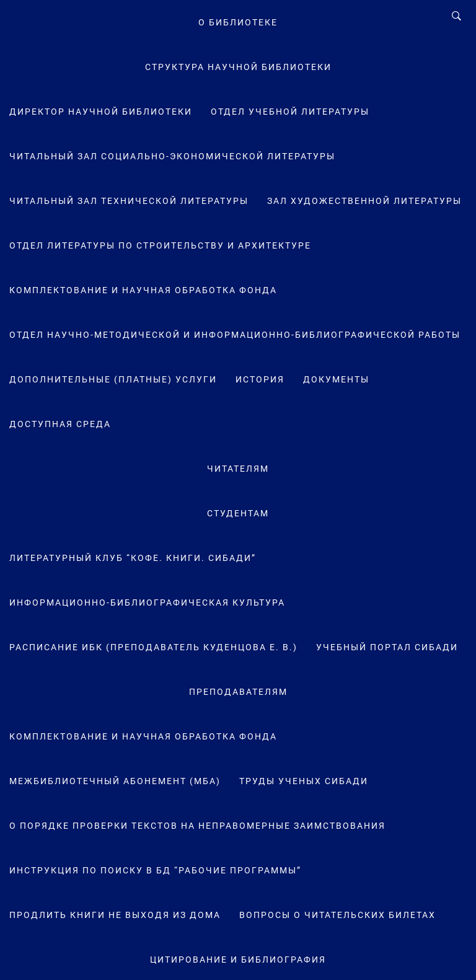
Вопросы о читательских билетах (337, 915)
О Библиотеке (238, 22)
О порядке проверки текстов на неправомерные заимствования (197, 826)
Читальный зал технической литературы (129, 201)
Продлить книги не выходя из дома (115, 915)
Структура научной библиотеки (238, 67)
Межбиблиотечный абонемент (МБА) (115, 781)
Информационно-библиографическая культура (147, 603)
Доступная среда (60, 424)
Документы (336, 379)
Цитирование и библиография (238, 960)
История (260, 379)
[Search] (456, 16)
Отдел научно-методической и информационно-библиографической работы (235, 335)
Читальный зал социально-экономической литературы (172, 156)
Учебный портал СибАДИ (387, 647)
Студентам (238, 513)
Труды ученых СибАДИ (304, 781)
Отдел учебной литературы (290, 112)
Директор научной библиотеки (101, 112)
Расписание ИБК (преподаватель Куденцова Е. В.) (153, 647)
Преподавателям (238, 692)
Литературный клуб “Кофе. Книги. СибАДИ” (133, 558)
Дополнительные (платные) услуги (113, 379)
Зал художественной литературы (364, 201)
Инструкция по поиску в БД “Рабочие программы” (155, 870)
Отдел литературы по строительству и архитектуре (160, 245)
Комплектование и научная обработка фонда (143, 290)
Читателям (238, 469)
